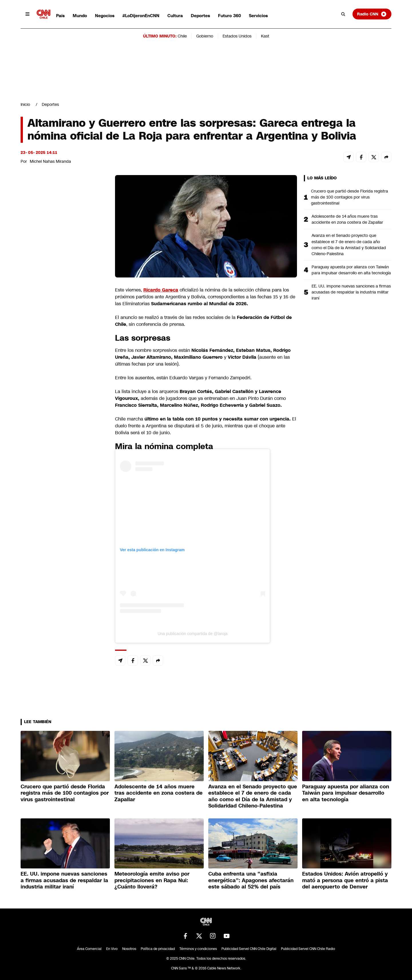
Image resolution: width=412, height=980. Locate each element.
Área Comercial (89, 949)
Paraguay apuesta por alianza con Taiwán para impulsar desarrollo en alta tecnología (351, 270)
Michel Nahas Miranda (50, 161)
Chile (182, 36)
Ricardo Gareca (161, 290)
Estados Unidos (237, 36)
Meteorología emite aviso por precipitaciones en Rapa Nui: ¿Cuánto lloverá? (152, 880)
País (60, 16)
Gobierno (205, 36)
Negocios (105, 16)
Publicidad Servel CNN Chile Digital (249, 949)
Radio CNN (372, 14)
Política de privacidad (158, 949)
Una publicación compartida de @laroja (193, 634)
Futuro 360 (229, 16)
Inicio (25, 104)
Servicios (258, 16)
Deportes (200, 16)
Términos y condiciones (198, 949)
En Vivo (112, 949)
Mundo (80, 16)
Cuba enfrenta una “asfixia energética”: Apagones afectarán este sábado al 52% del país (251, 880)
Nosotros (129, 949)
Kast (265, 36)
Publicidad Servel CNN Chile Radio (308, 949)
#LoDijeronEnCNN (141, 16)
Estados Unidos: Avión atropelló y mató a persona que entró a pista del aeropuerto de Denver (345, 880)
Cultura (175, 16)
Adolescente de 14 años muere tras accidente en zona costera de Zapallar (347, 219)
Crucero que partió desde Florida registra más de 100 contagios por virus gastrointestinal (349, 197)
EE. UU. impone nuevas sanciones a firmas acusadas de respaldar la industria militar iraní (351, 292)
